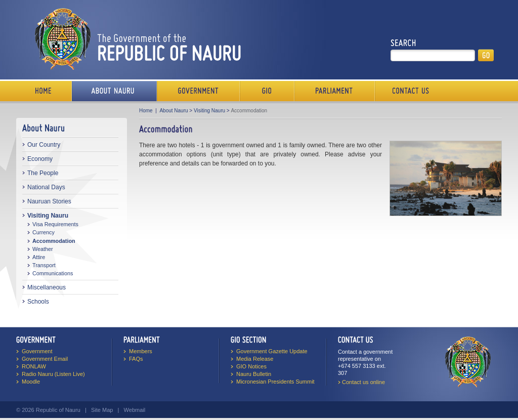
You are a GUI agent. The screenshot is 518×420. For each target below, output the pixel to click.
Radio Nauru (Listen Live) (53, 374)
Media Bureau (267, 91)
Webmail (135, 410)
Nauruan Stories (49, 201)
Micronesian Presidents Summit (275, 382)
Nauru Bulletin (254, 374)
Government (198, 91)
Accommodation (54, 241)
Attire (39, 257)
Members (141, 351)
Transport (44, 265)
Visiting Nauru (48, 216)
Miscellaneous (47, 287)
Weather (43, 249)
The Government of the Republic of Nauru (136, 39)
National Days (46, 187)
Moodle (31, 382)
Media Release (255, 359)
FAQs (136, 359)
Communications (53, 273)
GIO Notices (251, 366)
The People (43, 173)
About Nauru (174, 111)
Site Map (102, 410)
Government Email (45, 359)
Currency (44, 232)
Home (44, 91)
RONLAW (34, 366)
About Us (114, 91)
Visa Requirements (55, 224)
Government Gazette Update (272, 351)
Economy (40, 159)
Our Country (44, 145)
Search (403, 43)
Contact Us (408, 91)
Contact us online (363, 382)
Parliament (335, 91)
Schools (38, 302)
